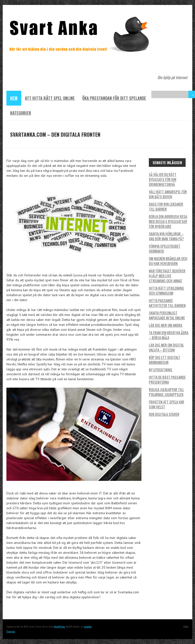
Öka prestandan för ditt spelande (114, 98)
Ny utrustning (161, 370)
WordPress (59, 627)
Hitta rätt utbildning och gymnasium (166, 290)
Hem (14, 98)
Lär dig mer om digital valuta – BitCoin (166, 347)
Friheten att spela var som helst (166, 404)
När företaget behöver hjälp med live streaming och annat (167, 276)
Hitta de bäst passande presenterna (167, 379)
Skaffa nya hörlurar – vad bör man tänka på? (166, 236)
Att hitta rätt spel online (50, 98)
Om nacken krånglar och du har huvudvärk (168, 261)
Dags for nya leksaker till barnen (166, 206)
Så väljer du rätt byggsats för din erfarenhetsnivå (163, 179)
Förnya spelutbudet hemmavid (165, 248)
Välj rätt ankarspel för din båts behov (168, 194)
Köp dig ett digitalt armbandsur (165, 360)
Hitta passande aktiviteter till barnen (167, 303)
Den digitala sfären (164, 414)
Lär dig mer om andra (166, 325)
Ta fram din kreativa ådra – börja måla (169, 335)
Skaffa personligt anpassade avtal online (167, 315)
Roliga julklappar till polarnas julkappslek (166, 392)
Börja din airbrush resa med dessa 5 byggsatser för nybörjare (168, 221)
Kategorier (21, 113)
